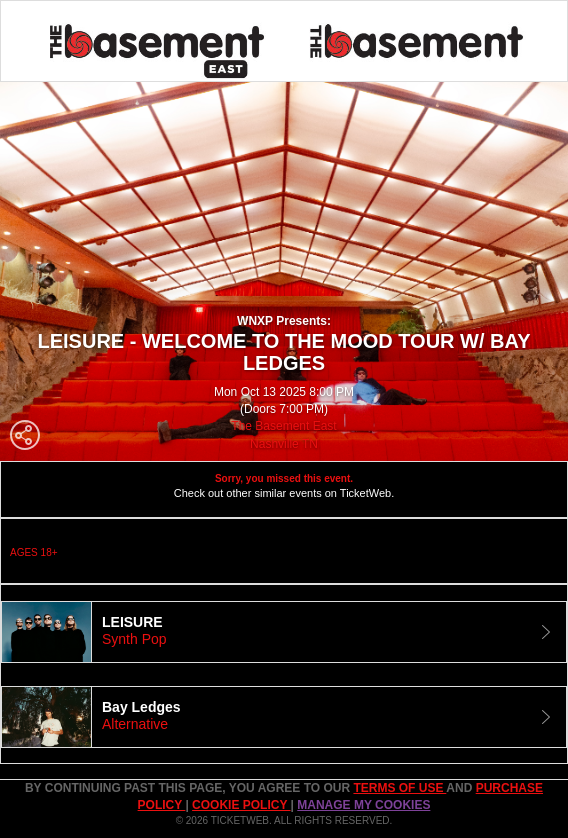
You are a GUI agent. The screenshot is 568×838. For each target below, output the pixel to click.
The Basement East (283, 426)
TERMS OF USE (399, 788)
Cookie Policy (241, 805)
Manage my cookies (363, 805)
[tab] (284, 632)
